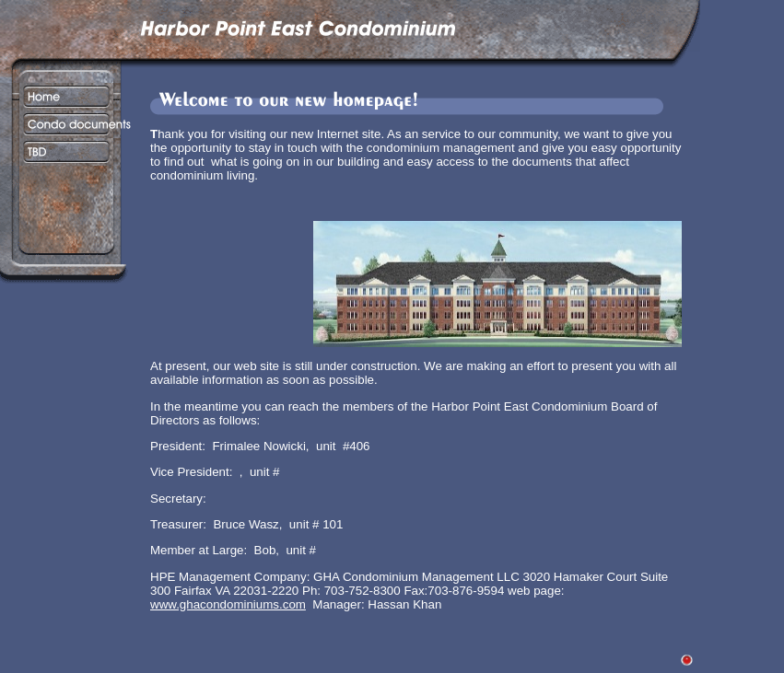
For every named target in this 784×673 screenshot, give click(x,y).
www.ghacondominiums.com (228, 604)
